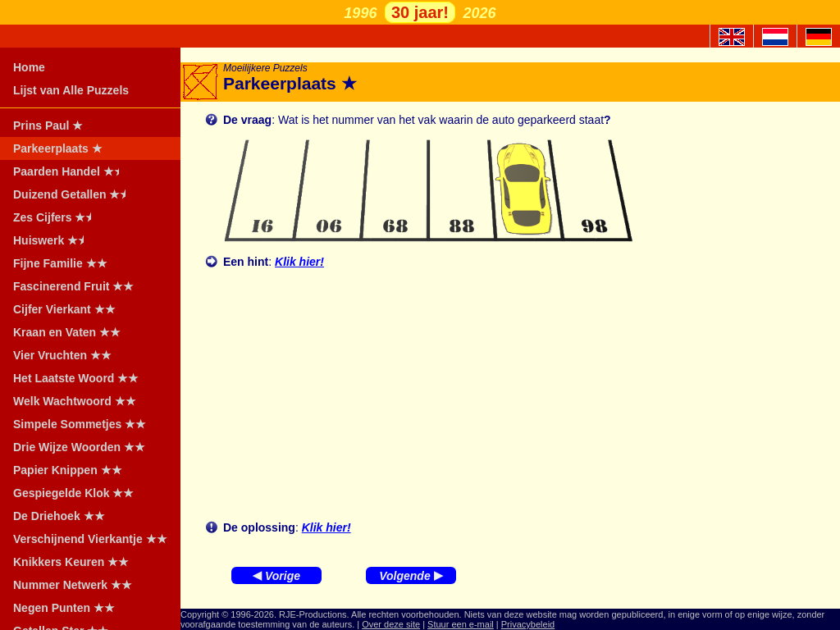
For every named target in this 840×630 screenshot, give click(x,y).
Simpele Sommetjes (80, 424)
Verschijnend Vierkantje (90, 539)
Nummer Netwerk (73, 585)
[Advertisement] (523, 395)
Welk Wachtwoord (75, 401)
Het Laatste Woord (76, 378)
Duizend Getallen (75, 194)
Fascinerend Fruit (73, 286)
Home (29, 67)
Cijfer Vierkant (64, 309)
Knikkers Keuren (71, 562)
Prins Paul (48, 126)
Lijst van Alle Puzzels (71, 90)
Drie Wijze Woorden (79, 447)
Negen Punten (64, 608)
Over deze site (391, 624)
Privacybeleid (528, 624)
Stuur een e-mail (461, 624)
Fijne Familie (60, 263)
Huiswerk (54, 240)
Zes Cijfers (57, 217)
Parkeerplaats (58, 148)
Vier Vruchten (62, 355)
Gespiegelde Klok (73, 493)
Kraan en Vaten (67, 332)
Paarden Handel (71, 171)
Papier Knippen (68, 470)
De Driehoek (59, 516)
